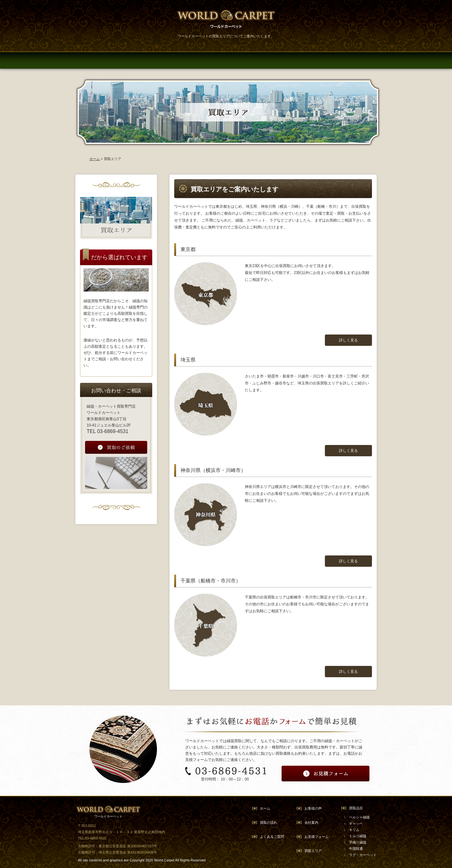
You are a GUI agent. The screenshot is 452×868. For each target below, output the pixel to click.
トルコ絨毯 (358, 836)
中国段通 (356, 849)
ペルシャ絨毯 (359, 817)
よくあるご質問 (272, 837)
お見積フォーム (317, 837)
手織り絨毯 (358, 842)
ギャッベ (356, 823)
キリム (354, 830)
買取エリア (313, 851)
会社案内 (311, 822)
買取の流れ (269, 822)
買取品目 (356, 808)
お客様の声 (313, 808)
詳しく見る (348, 340)
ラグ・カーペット (363, 855)
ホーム (95, 159)
